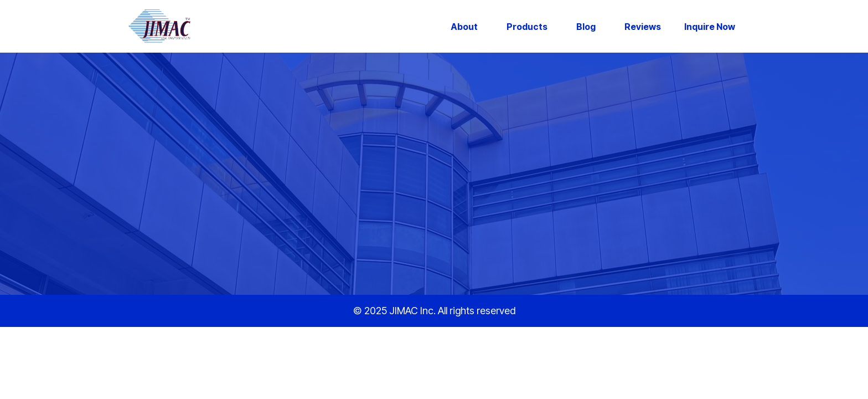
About (464, 27)
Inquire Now (710, 27)
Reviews (643, 27)
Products (527, 27)
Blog (586, 27)
